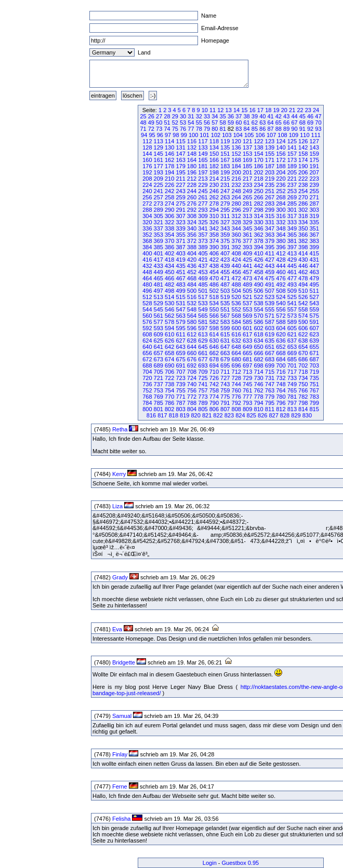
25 (143, 116)
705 (159, 372)
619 (270, 334)
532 (192, 303)
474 (258, 278)
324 (192, 222)
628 (192, 341)
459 (270, 272)
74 (167, 129)
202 (258, 172)
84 (246, 129)
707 (180, 372)
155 (270, 154)
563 (180, 316)
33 (207, 116)
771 (180, 397)
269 (292, 197)
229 (203, 185)
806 (214, 409)
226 (169, 185)
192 (147, 172)
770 (169, 397)
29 (175, 116)
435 (180, 266)
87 (270, 129)
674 (169, 359)
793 (247, 403)
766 (303, 390)
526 (303, 297)
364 (281, 235)
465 (159, 278)
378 (258, 241)
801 (159, 409)
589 (292, 322)
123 (270, 141)
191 (314, 166)
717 (292, 372)
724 (192, 378)
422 (214, 260)
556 (281, 309)
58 (223, 123)
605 (292, 328)
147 (180, 154)
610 (169, 334)
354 (169, 235)
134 (214, 147)
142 (303, 147)
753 (159, 390)
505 (247, 291)
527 (314, 297)
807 (225, 409)
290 (169, 210)
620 (281, 334)
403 (180, 253)
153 (247, 154)
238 (303, 185)
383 (314, 241)
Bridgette (124, 662)
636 (281, 341)
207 (314, 172)
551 (225, 309)
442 (258, 266)
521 (247, 297)
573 (292, 316)
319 (314, 216)
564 (192, 316)
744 (236, 384)
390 (214, 247)
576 (147, 322)
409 (247, 253)
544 (147, 309)
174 (303, 160)
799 (314, 403)
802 (169, 409)
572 (281, 316)
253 (292, 191)
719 (314, 372)
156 (281, 154)
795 (270, 403)
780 (281, 397)
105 (249, 135)
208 (147, 179)
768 (147, 397)
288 (147, 210)
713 (247, 372)
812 (281, 409)
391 (225, 247)
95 (152, 135)
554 (258, 309)
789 (203, 403)
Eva (117, 629)
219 (270, 179)
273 (159, 204)
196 (192, 172)
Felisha (121, 819)
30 (183, 116)
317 (292, 216)
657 (159, 353)
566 (214, 316)
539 (270, 303)
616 (236, 334)
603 (270, 328)
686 (303, 359)
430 (303, 260)
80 (215, 129)
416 (147, 260)
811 (270, 409)
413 (292, 253)
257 (159, 197)
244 (192, 191)
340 (192, 228)
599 (225, 328)
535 (225, 303)
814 (303, 409)
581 (203, 322)
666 (258, 353)
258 (169, 197)
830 (307, 415)
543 (314, 303)
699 (270, 365)
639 (314, 341)
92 (310, 129)
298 (258, 210)
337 (159, 228)
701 (292, 365)
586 (258, 322)
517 (203, 297)
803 (180, 409)
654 (303, 347)
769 (159, 397)
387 (180, 247)
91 (302, 129)
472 (236, 278)
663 (225, 353)
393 (247, 247)
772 (192, 397)
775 (225, 397)
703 (314, 365)
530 (169, 303)
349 (292, 228)
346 (258, 228)
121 (247, 141)
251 (270, 191)
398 (303, 247)
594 (169, 328)
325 (203, 222)
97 (168, 135)
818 (174, 415)
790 (214, 403)
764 (281, 390)
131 (180, 147)
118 (214, 141)
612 (192, 334)
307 (180, 216)
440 (236, 266)
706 (169, 372)
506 (258, 291)
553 (247, 309)
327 (225, 222)
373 (203, 241)
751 (314, 384)
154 (258, 154)
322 (169, 222)
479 (314, 278)
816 (151, 415)
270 (303, 197)
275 (180, 204)
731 (270, 378)
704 (147, 372)
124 (281, 141)
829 (296, 415)
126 (303, 141)
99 (184, 135)
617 (247, 334)
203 (270, 172)
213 (203, 179)
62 (255, 123)
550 (214, 309)
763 (270, 390)
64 (270, 123)
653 (292, 347)
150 (214, 154)
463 (314, 272)
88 (279, 129)
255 (314, 191)
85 (255, 129)
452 (192, 272)
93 (318, 129)
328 (236, 222)
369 (159, 241)
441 (247, 266)
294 (214, 210)
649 (247, 347)
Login (210, 863)
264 (236, 197)
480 (147, 284)
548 (192, 309)
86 (262, 129)
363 (270, 235)
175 (314, 160)
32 (199, 116)
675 (180, 359)
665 (247, 353)
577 (159, 322)
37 (239, 116)
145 (159, 154)
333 (292, 222)
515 (180, 297)
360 (236, 235)
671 (314, 353)
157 (292, 154)
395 (270, 247)
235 (270, 185)
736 (147, 384)
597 (203, 328)
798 (303, 403)
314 (258, 216)
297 (247, 210)
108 (282, 135)
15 (244, 110)
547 (180, 309)
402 (169, 253)
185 (247, 166)
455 (225, 272)
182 (214, 166)
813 (292, 409)
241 (159, 191)
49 (151, 123)
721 (159, 378)
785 (159, 403)
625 (159, 341)
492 (281, 284)
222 (303, 179)
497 (159, 291)
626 (169, 341)
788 (192, 403)
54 (191, 123)
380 (281, 241)
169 (247, 160)
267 (270, 197)
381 (292, 241)
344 (236, 228)
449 (159, 272)
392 (236, 247)
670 (303, 353)
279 (225, 204)
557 (292, 309)
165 (203, 160)
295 (225, 210)
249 (247, 191)
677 (203, 359)
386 (169, 247)
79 (207, 129)
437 (203, 266)
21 (292, 110)
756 (192, 390)
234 (258, 185)
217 (247, 179)
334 (303, 222)
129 (159, 147)
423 (225, 260)
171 (270, 160)
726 (214, 378)
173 (292, 160)
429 (292, 260)
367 (314, 235)
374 (214, 241)
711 (225, 372)
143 (314, 147)
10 (205, 110)
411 (270, 253)
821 (207, 415)
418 (169, 260)
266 (258, 197)
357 (203, 235)
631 (225, 341)
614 (214, 334)
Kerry (119, 474)
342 (214, 228)
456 (236, 272)
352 (147, 235)
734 (303, 378)
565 (203, 316)
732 (281, 378)
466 (169, 278)
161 (159, 160)
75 (175, 129)
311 (225, 216)
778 (258, 397)
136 (236, 147)
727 (225, 378)
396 (281, 247)
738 (169, 384)
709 (203, 372)
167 (225, 160)
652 (281, 347)
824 (240, 415)
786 (169, 403)
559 (314, 309)
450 (169, 272)
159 (314, 154)
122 (258, 141)
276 (192, 204)
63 (262, 123)
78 (199, 129)
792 (236, 403)
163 (180, 160)
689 (159, 365)
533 (203, 303)
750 (303, 384)
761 (247, 390)
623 (314, 334)
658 (169, 353)
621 (292, 334)
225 (159, 185)
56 (207, 123)
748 (281, 384)
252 (281, 191)
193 (159, 172)
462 (303, 272)
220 (281, 179)
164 (192, 160)
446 (303, 266)
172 (281, 160)
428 (281, 260)
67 (294, 123)
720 (147, 378)
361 (247, 235)
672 (147, 359)
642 (169, 347)
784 (147, 403)
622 (303, 334)
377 (247, 241)
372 (192, 241)
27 (159, 116)
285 (292, 204)
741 (203, 384)
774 (214, 397)
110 (305, 135)
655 (314, 347)
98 (176, 135)
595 (180, 328)
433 (159, 266)
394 (258, 247)
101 (204, 135)
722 (169, 378)
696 (236, 365)
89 (286, 129)
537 (247, 303)
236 (281, 185)
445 (292, 266)
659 (180, 353)
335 (314, 222)
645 (203, 347)
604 (281, 328)
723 (180, 378)
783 (314, 397)
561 (159, 316)
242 (169, 191)
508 (281, 291)
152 (236, 154)
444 (281, 266)
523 (270, 297)
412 (281, 253)
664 (236, 353)
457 (247, 272)
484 (192, 284)
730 (258, 378)
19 (276, 110)
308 (192, 216)
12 (220, 110)
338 (169, 228)
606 (303, 328)
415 (314, 253)
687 (314, 359)
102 (216, 135)
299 (270, 210)
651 (270, 347)
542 (303, 303)
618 (258, 334)
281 (247, 204)
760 (236, 390)
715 (270, 372)
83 (239, 129)
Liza (117, 506)
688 (147, 365)
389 (203, 247)
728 (236, 378)
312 (236, 216)
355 (180, 235)
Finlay (120, 754)
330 (258, 222)
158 (303, 154)
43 (286, 116)
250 (258, 191)
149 (203, 154)
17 (260, 110)
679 (225, 359)
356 (192, 235)
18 (268, 110)
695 (225, 365)
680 (236, 359)
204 (281, 172)
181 (203, 166)
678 (214, 359)
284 (281, 204)
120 (236, 141)
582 (214, 322)
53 (183, 123)
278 (214, 204)
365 (292, 235)
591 (314, 322)
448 (147, 272)
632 (236, 341)
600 (236, 328)
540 (281, 303)
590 (303, 322)
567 (225, 316)
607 (314, 328)
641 (159, 347)
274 (169, 204)
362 (258, 235)
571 (270, 316)
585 (247, 322)
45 (302, 116)
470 (214, 278)
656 (147, 353)
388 (192, 247)
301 (292, 210)
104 (238, 135)
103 (227, 135)
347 (270, 228)
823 (229, 415)
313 (247, 216)
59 (231, 123)
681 (247, 359)
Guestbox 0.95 (241, 863)
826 (262, 415)
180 (192, 166)
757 (203, 390)
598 (214, 328)
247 (225, 191)
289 (159, 210)
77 (191, 129)
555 (270, 309)
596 (192, 328)
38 (247, 116)
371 (180, 241)
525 (292, 297)
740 (192, 384)
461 (292, 272)
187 (270, 166)
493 (292, 284)
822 (218, 415)
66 (286, 123)
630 (214, 341)
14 (236, 110)
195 (180, 172)
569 (247, 316)
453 (203, 272)
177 (159, 166)
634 (258, 341)
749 (292, 384)
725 (203, 378)
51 (167, 123)
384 (147, 247)
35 (223, 116)
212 (192, 179)
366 (303, 235)
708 (192, 372)
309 (203, 216)
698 (258, 365)
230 (214, 185)
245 (203, 191)
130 (169, 147)
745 (247, 384)
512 (147, 297)
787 (180, 403)
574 (303, 316)
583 (225, 322)
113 (159, 141)
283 (270, 204)
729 (247, 378)
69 (310, 123)
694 (214, 365)
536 (236, 303)
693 (203, 365)
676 (192, 359)
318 (303, 216)
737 (159, 384)
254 (303, 191)
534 (214, 303)
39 (255, 116)
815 (314, 409)
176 (147, 166)
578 (169, 322)
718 (303, 372)
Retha (120, 429)
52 (175, 123)
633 (247, 341)
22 (300, 110)
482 (169, 284)
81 (223, 129)
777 (247, 397)
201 (247, 172)
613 (203, 334)
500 (192, 291)
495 (314, 284)
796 (281, 403)
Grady (120, 577)
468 (192, 278)
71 (143, 129)
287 (314, 204)
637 (292, 341)
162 (169, 160)
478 (303, 278)
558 (303, 309)
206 (303, 172)
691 (180, 365)
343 (225, 228)
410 (258, 253)
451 (180, 272)
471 (225, 278)
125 (292, 141)
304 (147, 216)
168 (236, 160)
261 (203, 197)
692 (192, 365)
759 (225, 390)
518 (214, 297)
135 (225, 147)
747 (270, 384)
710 (214, 372)
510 (303, 291)
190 (303, 166)
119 (225, 141)
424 (236, 260)
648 (236, 347)
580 (192, 322)
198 (214, 172)
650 (258, 347)
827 (273, 415)
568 (236, 316)
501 (203, 291)
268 (281, 197)
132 (192, 147)
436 (192, 266)
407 (225, 253)
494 (303, 284)
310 (214, 216)
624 (147, 341)
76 (183, 129)
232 (236, 185)
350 (303, 228)
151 (225, 154)
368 (147, 241)
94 (144, 135)
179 (180, 166)
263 (225, 197)
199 (225, 172)
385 (159, 247)
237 (292, 185)
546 (169, 309)
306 (169, 216)
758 (214, 390)
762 (258, 390)
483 (180, 284)
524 (281, 297)
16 (253, 110)
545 (159, 309)
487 (225, 284)
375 (225, 241)
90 (294, 129)
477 (292, 278)
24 (316, 110)
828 (285, 415)
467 (180, 278)
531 (180, 303)
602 (258, 328)
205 (292, 172)
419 (180, 260)
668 (281, 353)
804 (192, 409)
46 (310, 116)
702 (303, 365)
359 (225, 235)
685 (292, 359)
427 (270, 260)
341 (203, 228)
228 (192, 185)
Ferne (120, 786)
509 (292, 291)
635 (270, 341)
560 (147, 316)
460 (281, 272)
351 (314, 228)
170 (258, 160)
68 (302, 123)
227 (180, 185)
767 (314, 390)
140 (281, 147)
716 (281, 372)
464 (147, 278)
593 (159, 328)
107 (271, 135)
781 (292, 397)
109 (294, 135)
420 (192, 260)
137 (247, 147)
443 (270, 266)
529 (159, 303)
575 (314, 316)
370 (169, 241)
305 (159, 216)
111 (316, 135)
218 (258, 179)
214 (214, 179)
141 (292, 147)
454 (214, 272)
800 (147, 409)
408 (236, 253)
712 (236, 372)
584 (236, 322)
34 (215, 116)
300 (281, 210)
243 (180, 191)
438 (214, 266)
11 (213, 110)
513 (159, 297)
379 (270, 241)
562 (169, 316)
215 (225, 179)
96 (160, 135)
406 (214, 253)
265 (247, 197)
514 (169, 297)
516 (192, 297)
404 (192, 253)
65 (279, 123)
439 (225, 266)
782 (303, 397)
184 (236, 166)
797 (292, 403)
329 (247, 222)
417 (159, 260)
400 (147, 253)
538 (258, 303)
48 (143, 123)
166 (214, 160)
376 (236, 241)
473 (247, 278)
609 (159, 334)
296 (236, 210)
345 (247, 228)
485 (203, 284)
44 (294, 116)
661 (203, 353)
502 (214, 291)
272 (147, 204)
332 (281, 222)
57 (215, 123)
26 (151, 116)
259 (180, 197)
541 (292, 303)
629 (203, 341)
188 (281, 166)
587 (270, 322)
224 (147, 185)
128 (147, 147)
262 (214, 197)
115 (180, 141)
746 (258, 384)
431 (314, 260)
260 (192, 197)
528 (147, 303)
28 (167, 116)
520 (236, 297)
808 (236, 409)
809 (247, 409)
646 (214, 347)
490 (258, 284)
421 (203, 260)
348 (281, 228)
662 (214, 353)
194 (169, 172)
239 (314, 185)
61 (247, 123)
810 (258, 409)
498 (169, 291)
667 (270, 353)
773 (203, 397)
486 (214, 284)
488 (236, 284)
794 (258, 403)
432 (147, 266)
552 (236, 309)
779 (270, 397)
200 (236, 172)
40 (262, 116)
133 (203, 147)
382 (303, 241)
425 (247, 260)
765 (292, 390)
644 (192, 347)
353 (159, 235)
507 (270, 291)
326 (214, 222)
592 (147, 328)
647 (225, 347)
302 (303, 210)
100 (193, 135)
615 (225, 334)
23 (308, 110)
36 (231, 116)
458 (258, 272)
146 (169, 154)
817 (162, 415)
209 (159, 179)
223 (314, 179)
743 (225, 384)
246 (214, 191)
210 (169, 179)
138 (258, 147)
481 (159, 284)
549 (203, 309)
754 (169, 390)
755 (180, 390)
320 (147, 222)
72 (151, 129)
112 (147, 141)
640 (147, 347)
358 (214, 235)
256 (147, 197)
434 (169, 266)
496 (147, 291)
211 (180, 179)
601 (247, 328)
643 (180, 347)
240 (147, 191)
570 (258, 316)
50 (159, 123)
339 (180, 228)
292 (192, 210)
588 (281, 322)
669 (292, 353)
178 (169, 166)
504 (236, 291)
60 (239, 123)
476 (281, 278)
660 (192, 353)
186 (258, 166)
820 (195, 415)
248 (236, 191)
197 (203, 172)
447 (314, 266)
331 (270, 222)
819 (184, 415)
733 (292, 378)
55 (199, 123)
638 (303, 341)
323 (180, 222)
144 (147, 154)
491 (270, 284)
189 (292, 166)
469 (203, 278)
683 (270, 359)
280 (236, 204)
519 (225, 297)
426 (258, 260)
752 (147, 390)
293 (203, 210)
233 (247, 185)
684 (281, 359)
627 (180, 341)
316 (281, 216)
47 (318, 116)
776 (236, 397)
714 (258, 372)
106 (260, 135)
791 (225, 403)
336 (147, 228)
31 (191, 116)
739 (180, 384)
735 (314, 378)
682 (258, 359)
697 (247, 365)
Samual (122, 716)
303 (314, 210)
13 (229, 110)
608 (147, 334)
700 (281, 365)
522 (258, 297)
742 (214, 384)
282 (258, 204)
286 (303, 204)
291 (180, 210)
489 (247, 284)
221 (292, 179)
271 (314, 197)
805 (203, 409)
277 (203, 204)
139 (270, 147)
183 (225, 166)
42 (279, 116)
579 (180, 322)
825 (252, 415)
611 (180, 334)
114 (169, 141)
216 (236, 179)
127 (314, 141)
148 (192, 154)
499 (180, 291)
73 (159, 129)
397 (292, 247)
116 (192, 141)
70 (318, 123)
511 (314, 291)
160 (147, 160)
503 (225, 291)
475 (270, 278)
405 (203, 253)
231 (225, 185)
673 (159, 359)
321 (159, 222)
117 (203, 141)
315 (270, 216)
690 (169, 365)
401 (159, 253)
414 (303, 253)
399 (314, 247)
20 (284, 110)
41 (270, 116)
